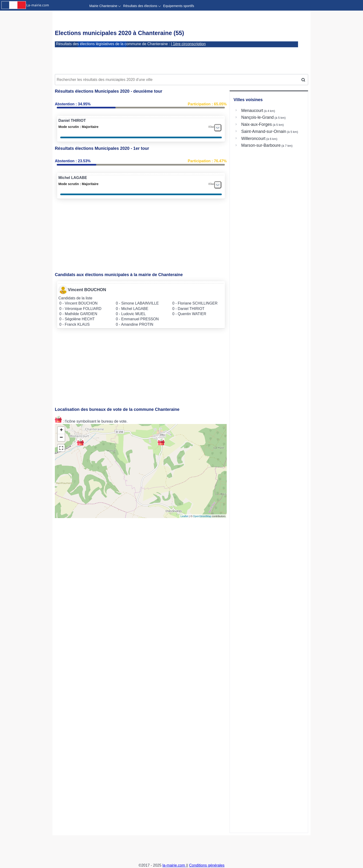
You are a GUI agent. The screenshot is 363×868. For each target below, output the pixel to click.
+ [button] (61, 430)
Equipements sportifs (179, 6)
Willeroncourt (253, 139)
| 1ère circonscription (188, 44)
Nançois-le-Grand (258, 117)
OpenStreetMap (202, 516)
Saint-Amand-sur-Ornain (264, 131)
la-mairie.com (174, 865)
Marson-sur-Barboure (261, 145)
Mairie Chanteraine (105, 6)
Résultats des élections (142, 6)
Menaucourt (252, 111)
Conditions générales (207, 865)
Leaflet (184, 516)
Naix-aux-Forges (257, 124)
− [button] (61, 438)
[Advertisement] (181, 59)
